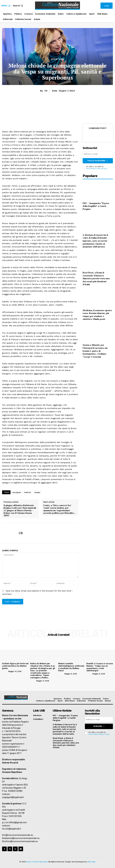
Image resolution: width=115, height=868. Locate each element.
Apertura (57, 59)
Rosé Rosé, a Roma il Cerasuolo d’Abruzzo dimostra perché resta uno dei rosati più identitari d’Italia (96, 278)
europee (17, 492)
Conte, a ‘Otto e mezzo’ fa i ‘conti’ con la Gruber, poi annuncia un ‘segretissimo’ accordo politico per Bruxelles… (60, 509)
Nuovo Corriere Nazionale (37, 862)
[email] (98, 154)
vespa (37, 492)
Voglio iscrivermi (98, 161)
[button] (18, 6)
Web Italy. (91, 862)
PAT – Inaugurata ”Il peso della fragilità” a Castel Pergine (96, 206)
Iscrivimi (99, 726)
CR (46, 91)
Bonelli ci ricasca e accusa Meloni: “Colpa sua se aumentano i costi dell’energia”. (100, 667)
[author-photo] (5, 671)
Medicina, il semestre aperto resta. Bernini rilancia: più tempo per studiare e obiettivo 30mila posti (97, 315)
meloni (28, 492)
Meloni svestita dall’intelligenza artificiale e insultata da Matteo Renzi (71, 667)
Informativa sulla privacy (97, 169)
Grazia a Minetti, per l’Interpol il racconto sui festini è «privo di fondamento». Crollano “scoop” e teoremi (95, 351)
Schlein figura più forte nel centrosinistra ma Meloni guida (15, 666)
